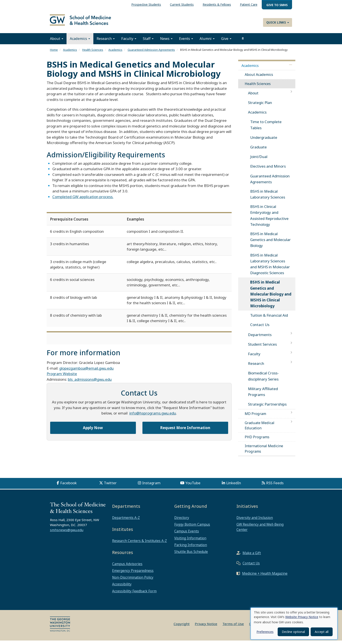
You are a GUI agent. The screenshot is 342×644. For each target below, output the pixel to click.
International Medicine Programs (264, 452)
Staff (148, 42)
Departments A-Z (126, 521)
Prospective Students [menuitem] (146, 4)
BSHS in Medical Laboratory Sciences (268, 198)
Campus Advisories (127, 567)
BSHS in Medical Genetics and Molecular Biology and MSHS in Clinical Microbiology (271, 297)
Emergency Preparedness (133, 574)
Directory (182, 521)
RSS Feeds (275, 486)
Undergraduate (264, 141)
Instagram (151, 486)
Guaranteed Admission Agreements (151, 53)
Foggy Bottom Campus (192, 528)
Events (186, 42)
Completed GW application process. (83, 200)
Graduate (258, 150)
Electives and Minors (268, 170)
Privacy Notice (206, 627)
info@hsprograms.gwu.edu (153, 417)
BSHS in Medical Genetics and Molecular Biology (270, 243)
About (57, 42)
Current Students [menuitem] (182, 4)
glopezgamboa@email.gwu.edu (86, 372)
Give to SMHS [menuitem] (277, 5)
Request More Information (185, 431)
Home (54, 53)
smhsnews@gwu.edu (67, 533)
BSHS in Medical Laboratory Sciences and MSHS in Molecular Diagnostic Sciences (270, 268)
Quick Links (278, 22)
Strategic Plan (260, 106)
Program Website (62, 377)
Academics (80, 42)
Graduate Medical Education (260, 429)
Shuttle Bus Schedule (191, 555)
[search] (243, 42)
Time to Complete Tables (266, 128)
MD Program (255, 417)
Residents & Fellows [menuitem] (217, 4)
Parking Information (191, 548)
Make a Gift (252, 556)
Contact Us (260, 328)
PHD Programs (257, 440)
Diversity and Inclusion (255, 521)
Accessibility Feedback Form (134, 594)
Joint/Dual (259, 160)
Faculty (129, 42)
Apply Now (93, 431)
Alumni (207, 42)
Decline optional (293, 632)
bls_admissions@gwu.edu (90, 383)
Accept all (322, 632)
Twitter (110, 486)
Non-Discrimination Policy (133, 581)
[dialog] (294, 624)
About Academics (259, 78)
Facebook (68, 486)
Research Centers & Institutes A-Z (139, 544)
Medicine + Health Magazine (265, 577)
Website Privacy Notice (302, 617)
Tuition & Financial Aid (269, 319)
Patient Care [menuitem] (249, 4)
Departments (260, 338)
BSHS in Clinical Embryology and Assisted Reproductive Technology (269, 219)
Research (106, 42)
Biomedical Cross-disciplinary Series (263, 379)
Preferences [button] (265, 632)
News (166, 42)
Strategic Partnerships (267, 408)
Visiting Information (190, 542)
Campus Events (187, 535)
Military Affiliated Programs (263, 395)
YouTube (193, 486)
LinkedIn (234, 486)
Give (226, 42)
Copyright (182, 627)
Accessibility (122, 588)
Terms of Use (233, 627)
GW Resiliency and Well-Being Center (260, 530)
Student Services (262, 348)
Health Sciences (93, 53)
